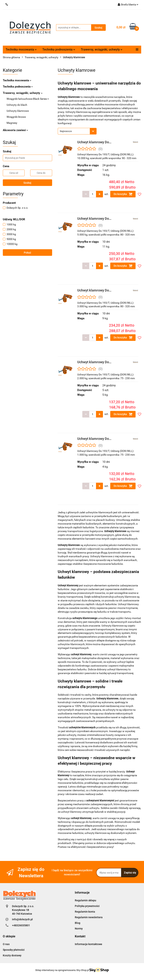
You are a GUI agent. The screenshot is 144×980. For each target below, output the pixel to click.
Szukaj (27, 183)
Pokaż (27, 253)
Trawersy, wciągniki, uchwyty (102, 49)
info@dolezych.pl (22, 919)
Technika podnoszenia (59, 49)
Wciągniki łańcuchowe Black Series (28, 99)
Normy (79, 929)
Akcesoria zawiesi (15, 130)
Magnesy (12, 123)
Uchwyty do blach (17, 105)
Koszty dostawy (12, 955)
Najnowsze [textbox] (66, 131)
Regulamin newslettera (89, 917)
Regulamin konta (85, 912)
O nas (6, 944)
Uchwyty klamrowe (18, 111)
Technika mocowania (21, 49)
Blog (78, 923)
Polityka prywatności (87, 906)
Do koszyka (123, 194)
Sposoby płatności (14, 950)
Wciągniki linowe (16, 117)
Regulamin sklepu (85, 900)
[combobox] (77, 131)
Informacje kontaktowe (88, 944)
